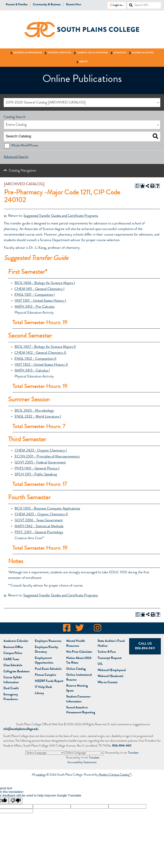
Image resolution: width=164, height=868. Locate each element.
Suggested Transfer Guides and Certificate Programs (61, 216)
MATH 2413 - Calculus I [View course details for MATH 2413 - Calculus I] (32, 371)
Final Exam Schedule (48, 669)
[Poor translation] (16, 801)
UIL (100, 664)
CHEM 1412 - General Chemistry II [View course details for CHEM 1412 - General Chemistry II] (40, 353)
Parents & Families (17, 5)
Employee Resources (48, 641)
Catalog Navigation (22, 171)
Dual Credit (11, 689)
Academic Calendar (16, 641)
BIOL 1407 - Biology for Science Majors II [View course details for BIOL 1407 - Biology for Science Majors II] (45, 347)
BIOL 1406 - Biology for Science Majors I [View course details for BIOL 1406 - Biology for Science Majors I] (45, 283)
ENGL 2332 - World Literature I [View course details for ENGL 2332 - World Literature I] (38, 417)
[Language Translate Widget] (45, 753)
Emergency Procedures (11, 697)
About (82, 62)
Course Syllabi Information (13, 680)
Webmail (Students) (110, 676)
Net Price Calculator (79, 652)
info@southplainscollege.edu (21, 729)
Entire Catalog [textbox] (16, 125)
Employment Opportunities (44, 661)
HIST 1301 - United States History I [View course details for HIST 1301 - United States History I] (40, 301)
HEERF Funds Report (49, 681)
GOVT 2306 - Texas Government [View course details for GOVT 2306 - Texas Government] (39, 521)
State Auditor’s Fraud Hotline (111, 644)
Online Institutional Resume (79, 678)
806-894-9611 (122, 746)
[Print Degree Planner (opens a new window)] (137, 186)
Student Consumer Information (78, 699)
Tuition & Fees (107, 652)
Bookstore (17, 672)
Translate (129, 753)
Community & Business (47, 5)
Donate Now (74, 5)
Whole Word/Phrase (25, 146)
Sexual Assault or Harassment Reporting (81, 710)
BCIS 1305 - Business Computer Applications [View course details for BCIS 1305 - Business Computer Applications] (47, 509)
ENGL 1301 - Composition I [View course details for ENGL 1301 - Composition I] (35, 295)
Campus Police (13, 653)
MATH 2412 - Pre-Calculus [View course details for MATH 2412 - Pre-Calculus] (34, 307)
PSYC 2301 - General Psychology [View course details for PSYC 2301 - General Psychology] (39, 532)
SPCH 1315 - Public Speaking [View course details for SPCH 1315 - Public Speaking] (36, 475)
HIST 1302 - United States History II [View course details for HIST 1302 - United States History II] (41, 365)
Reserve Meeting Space (77, 689)
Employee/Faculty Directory (46, 650)
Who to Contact (108, 683)
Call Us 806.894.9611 (145, 646)
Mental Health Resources (76, 644)
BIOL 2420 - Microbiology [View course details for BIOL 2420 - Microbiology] (34, 411)
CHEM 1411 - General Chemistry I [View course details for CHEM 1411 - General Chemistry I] (40, 289)
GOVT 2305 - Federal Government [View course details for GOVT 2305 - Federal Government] (40, 463)
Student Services (57, 53)
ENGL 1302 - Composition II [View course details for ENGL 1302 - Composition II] (35, 359)
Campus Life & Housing (90, 53)
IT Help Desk (43, 687)
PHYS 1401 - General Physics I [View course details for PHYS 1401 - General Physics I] (37, 469)
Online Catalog (76, 669)
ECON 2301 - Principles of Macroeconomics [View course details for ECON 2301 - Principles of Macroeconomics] (47, 457)
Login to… (116, 5)
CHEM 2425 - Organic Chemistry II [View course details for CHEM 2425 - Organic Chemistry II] (41, 515)
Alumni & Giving (141, 53)
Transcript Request (110, 658)
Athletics (118, 53)
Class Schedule (13, 666)
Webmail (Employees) (112, 671)
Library (39, 694)
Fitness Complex (45, 675)
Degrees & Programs (26, 53)
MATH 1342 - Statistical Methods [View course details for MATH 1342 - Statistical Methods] (39, 526)
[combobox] (82, 103)
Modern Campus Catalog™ (115, 775)
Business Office (13, 647)
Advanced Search (16, 157)
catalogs (41, 775)
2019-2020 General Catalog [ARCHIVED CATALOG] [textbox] (46, 103)
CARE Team (11, 660)
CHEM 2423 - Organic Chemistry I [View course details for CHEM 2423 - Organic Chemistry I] (41, 451)
